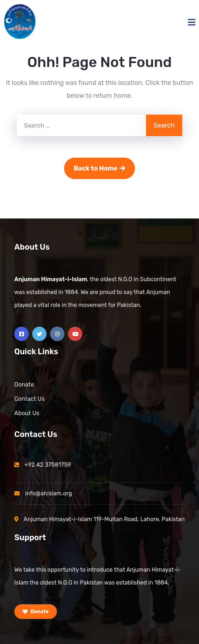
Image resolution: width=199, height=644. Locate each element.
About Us (27, 413)
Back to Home (100, 168)
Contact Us (30, 399)
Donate (24, 385)
